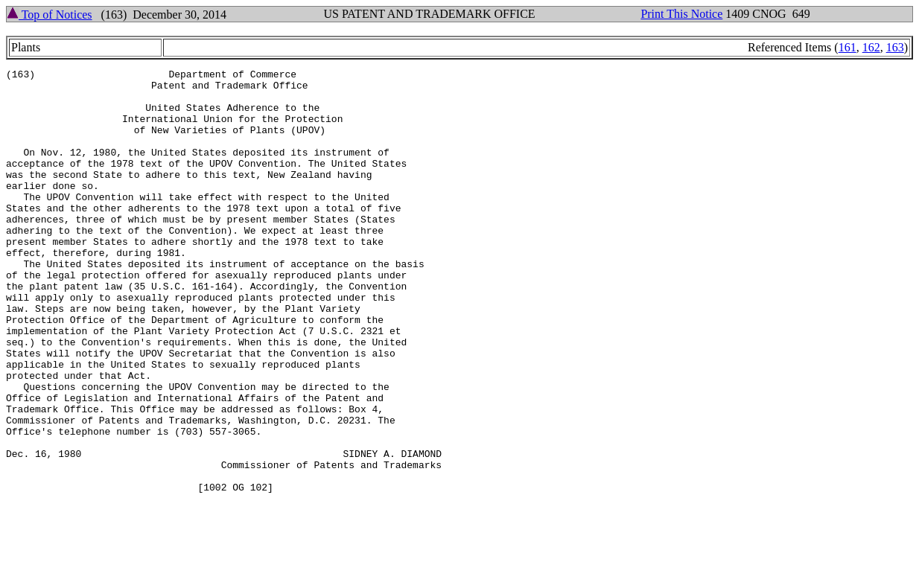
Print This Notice (681, 14)
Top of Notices (50, 15)
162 (871, 47)
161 (848, 47)
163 (895, 47)
